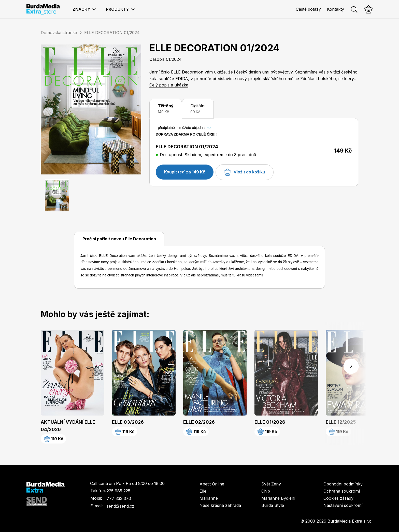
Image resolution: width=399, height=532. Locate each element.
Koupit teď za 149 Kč (185, 172)
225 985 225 (118, 491)
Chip (266, 491)
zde (210, 128)
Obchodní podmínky (343, 484)
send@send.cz (120, 506)
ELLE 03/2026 (128, 422)
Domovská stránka (59, 33)
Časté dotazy (308, 9)
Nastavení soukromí (343, 505)
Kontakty (336, 9)
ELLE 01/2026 (270, 422)
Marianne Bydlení (278, 498)
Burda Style (273, 505)
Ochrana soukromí (342, 491)
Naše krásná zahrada (220, 505)
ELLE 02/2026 (199, 422)
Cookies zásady (338, 498)
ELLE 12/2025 (341, 422)
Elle (203, 491)
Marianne (209, 498)
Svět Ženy (271, 484)
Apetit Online (212, 484)
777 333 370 (119, 498)
